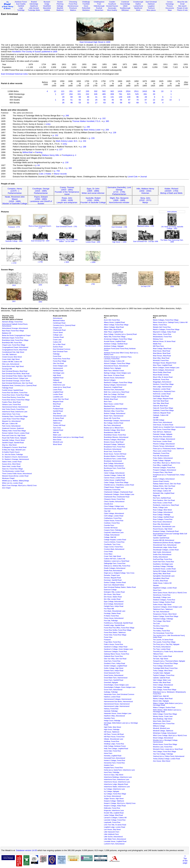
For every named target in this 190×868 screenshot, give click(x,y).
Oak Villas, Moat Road (161, 403)
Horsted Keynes (112, 6)
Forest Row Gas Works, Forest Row (15, 393)
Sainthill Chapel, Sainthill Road (13, 443)
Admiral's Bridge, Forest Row (12, 322)
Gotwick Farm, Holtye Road (114, 671)
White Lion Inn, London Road (12, 483)
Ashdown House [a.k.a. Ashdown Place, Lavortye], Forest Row (118, 358)
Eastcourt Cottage (110, 590)
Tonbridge (21, 10)
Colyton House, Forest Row (114, 521)
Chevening (73, 2)
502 (104, 91)
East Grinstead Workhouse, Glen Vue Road (17, 383)
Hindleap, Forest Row (111, 741)
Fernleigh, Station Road (112, 613)
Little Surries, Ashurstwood (113, 837)
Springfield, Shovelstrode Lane (164, 576)
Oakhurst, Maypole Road (162, 413)
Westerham (99, 10)
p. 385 (106, 121)
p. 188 (83, 147)
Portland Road (58, 409)
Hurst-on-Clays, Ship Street (114, 775)
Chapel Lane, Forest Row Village (14, 345)
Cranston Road (58, 337)
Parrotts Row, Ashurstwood (163, 437)
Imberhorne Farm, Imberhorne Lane (116, 779)
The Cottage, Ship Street (162, 621)
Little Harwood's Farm (112, 832)
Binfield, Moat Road (111, 399)
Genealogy (170, 4)
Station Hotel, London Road (12, 462)
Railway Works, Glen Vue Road (164, 486)
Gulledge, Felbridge (111, 692)
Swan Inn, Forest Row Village (12, 469)
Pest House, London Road (162, 441)
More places (151, 10)
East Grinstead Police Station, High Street (17, 376)
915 (129, 94)
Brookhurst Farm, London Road (115, 459)
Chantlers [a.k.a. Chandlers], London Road (119, 485)
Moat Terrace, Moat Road (162, 356)
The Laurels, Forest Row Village (164, 642)
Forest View (108, 637)
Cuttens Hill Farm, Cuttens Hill (115, 559)
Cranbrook (125, 2)
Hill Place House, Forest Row (114, 737)
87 (146, 100)
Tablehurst (57, 423)
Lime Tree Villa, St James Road (115, 825)
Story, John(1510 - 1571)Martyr (145, 200)
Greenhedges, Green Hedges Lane (116, 685)
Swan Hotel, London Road (11, 466)
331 (79, 94)
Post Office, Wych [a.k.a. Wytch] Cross (167, 463)
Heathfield (47, 6)
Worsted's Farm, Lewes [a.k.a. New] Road (168, 749)
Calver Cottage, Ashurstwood (114, 473)
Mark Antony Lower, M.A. (67, 141)
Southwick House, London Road (164, 569)
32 (88, 100)
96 (138, 97)
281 (145, 94)
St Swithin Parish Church (11, 452)
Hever (86, 6)
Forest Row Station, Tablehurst (115, 632)
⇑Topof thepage (185, 860)
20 (154, 94)
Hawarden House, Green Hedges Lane (118, 713)
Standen (156, 585)
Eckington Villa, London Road (114, 592)
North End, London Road (162, 394)
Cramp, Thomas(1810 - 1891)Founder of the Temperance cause (67, 191)
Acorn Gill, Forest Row (112, 320)
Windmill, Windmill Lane (161, 728)
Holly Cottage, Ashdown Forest (115, 746)
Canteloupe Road (59, 323)
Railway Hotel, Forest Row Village (14, 431)
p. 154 (83, 141)
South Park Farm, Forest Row (164, 562)
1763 (119, 284)
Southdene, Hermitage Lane (163, 564)
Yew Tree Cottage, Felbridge (163, 754)
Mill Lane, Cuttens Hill (10, 424)
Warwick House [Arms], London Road (15, 476)
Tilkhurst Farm (158, 654)
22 (154, 100)
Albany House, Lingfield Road (114, 322)
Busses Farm (109, 471)
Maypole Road (58, 401)
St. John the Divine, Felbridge (12, 454)
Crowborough (138, 2)
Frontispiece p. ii (69, 155)
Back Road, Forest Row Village (13, 331)
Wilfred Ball (27, 152)
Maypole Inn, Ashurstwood (11, 421)
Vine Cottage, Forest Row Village (165, 690)
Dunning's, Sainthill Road (113, 580)
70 (138, 100)
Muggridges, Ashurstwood (162, 382)
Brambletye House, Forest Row (115, 435)
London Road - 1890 (93, 241)
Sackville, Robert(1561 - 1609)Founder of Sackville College (93, 200)
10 (162, 91)
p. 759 (57, 171)
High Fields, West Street (112, 727)
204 (71, 94)
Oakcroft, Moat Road (160, 406)
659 (112, 94)
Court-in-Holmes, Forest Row (114, 542)
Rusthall (99, 8)
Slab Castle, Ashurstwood (162, 552)
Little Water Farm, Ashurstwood (115, 839)
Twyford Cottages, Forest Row (164, 675)
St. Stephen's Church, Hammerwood (15, 457)
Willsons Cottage (159, 726)
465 (104, 94)
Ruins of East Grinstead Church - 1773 (40, 226)
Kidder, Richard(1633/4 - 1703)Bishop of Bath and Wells (171, 191)
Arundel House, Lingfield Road (115, 341)
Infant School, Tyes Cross (11, 414)
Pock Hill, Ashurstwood (161, 456)
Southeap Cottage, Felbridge (163, 566)
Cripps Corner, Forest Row (113, 547)
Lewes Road (57, 390)
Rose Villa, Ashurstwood (162, 524)
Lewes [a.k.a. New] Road (62, 387)
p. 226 (92, 138)
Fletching (60, 4)
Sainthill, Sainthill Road (161, 538)
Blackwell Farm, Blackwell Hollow (116, 409)
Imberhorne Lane (59, 385)
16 (154, 103)
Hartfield (21, 6)
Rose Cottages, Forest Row (163, 519)
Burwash (47, 2)
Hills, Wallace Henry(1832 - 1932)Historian (145, 191)
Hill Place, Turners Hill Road (114, 734)
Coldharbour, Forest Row (113, 518)
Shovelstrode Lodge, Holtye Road (165, 547)
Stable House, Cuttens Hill (162, 583)
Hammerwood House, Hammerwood (117, 704)
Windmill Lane (58, 442)
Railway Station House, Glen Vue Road (167, 484)
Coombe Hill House (111, 528)
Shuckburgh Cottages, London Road (166, 550)
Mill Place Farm (158, 346)
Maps (170, 10)
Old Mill (156, 418)
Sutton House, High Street (162, 604)
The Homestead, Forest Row (163, 633)
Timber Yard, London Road (162, 656)
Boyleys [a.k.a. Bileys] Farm (114, 428)
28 (146, 97)
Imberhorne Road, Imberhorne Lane (15, 412)
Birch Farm (108, 401)
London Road (58, 394)
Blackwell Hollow (59, 321)
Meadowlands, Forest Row (162, 337)
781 (120, 94)
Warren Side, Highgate (161, 701)
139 (129, 97)
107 (63, 94)
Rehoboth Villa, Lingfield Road (164, 493)
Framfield (86, 4)
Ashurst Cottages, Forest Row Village (117, 363)
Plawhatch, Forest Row (161, 453)
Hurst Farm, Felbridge (112, 772)
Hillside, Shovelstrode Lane (113, 739)
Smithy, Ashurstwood (160, 557)
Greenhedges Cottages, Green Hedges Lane (120, 687)
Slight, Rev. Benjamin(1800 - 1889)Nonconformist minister (119, 200)
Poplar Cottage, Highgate (162, 460)
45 (113, 100)
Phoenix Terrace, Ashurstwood (164, 446)
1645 (40, 284)
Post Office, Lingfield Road (162, 465)
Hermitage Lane (59, 373)
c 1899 (93, 261)
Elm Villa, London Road (112, 599)
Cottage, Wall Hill (110, 537)
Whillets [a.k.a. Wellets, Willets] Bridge (16, 481)
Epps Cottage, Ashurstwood (114, 601)
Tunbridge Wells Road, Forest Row (165, 668)
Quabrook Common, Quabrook (13, 428)
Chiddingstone (99, 2)
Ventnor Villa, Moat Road (162, 682)
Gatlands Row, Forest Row (113, 656)
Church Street (58, 332)
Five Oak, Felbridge (111, 621)
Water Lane (57, 435)
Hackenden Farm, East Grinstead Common (119, 694)
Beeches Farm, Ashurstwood (114, 390)
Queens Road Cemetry (161, 481)
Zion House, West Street (162, 761)
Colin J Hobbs (45, 174)
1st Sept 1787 (146, 285)
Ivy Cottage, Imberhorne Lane (114, 789)
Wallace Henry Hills (50, 155)
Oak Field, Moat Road (161, 401)
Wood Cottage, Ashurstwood (163, 738)
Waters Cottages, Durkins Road (164, 707)
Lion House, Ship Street (112, 829)
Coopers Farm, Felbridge (113, 530)
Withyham (125, 10)
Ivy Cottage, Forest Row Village (115, 794)
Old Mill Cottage (159, 420)
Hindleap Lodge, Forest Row (114, 744)
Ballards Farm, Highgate (112, 368)
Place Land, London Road (162, 451)
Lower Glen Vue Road (61, 399)
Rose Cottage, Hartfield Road (163, 517)
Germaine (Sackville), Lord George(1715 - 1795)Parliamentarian (119, 191)
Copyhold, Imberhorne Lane (114, 532)
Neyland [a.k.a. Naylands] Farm (164, 391)
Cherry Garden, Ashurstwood (114, 501)
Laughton (151, 6)
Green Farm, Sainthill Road (113, 680)
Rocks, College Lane (160, 507)
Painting (39, 152)
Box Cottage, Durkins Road (113, 423)
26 (63, 100)
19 (162, 100)
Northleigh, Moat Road (161, 396)
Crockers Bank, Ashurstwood (114, 549)
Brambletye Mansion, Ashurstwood (116, 437)
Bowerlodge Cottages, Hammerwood (117, 421)
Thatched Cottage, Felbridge (163, 619)
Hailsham (151, 4)
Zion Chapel (6, 488)
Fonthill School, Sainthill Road (13, 390)
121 (63, 91)
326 (96, 94)
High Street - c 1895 (119, 241)
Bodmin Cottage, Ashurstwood (115, 413)
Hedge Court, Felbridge (112, 721)
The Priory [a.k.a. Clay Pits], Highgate (166, 644)
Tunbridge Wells (34, 10)
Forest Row (73, 4)
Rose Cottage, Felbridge (162, 515)
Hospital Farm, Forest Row (113, 768)
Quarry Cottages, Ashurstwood (164, 479)
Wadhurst (60, 10)
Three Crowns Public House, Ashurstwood (17, 474)
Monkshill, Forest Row (161, 360)
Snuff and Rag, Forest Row (163, 559)
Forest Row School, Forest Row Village (16, 400)
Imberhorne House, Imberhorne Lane (117, 782)
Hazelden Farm (109, 718)
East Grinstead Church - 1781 (67, 226)
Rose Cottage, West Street (162, 510)
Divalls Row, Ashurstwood (113, 571)
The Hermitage (158, 628)
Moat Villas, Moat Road (161, 358)
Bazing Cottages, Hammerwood (115, 385)
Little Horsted (34, 8)
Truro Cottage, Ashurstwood (163, 666)
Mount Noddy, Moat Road (162, 372)
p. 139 (113, 133)
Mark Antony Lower (92, 130)
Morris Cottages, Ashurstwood (164, 370)
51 (71, 100)
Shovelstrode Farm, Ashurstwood (165, 545)
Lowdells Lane (58, 397)
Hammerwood (58, 368)
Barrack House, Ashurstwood (114, 378)
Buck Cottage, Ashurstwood (114, 463)
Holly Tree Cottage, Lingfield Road (116, 749)
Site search (182, 6)
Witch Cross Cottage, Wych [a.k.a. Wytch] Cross (170, 735)
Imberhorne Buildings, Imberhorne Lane (118, 777)
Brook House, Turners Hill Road (115, 454)
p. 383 (69, 168)
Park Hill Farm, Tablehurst (162, 432)
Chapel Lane (57, 328)
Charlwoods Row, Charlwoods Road (117, 497)
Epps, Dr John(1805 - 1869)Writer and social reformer (93, 191)
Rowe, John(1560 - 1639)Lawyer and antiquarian (67, 200)
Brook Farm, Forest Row (113, 451)
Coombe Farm (109, 525)
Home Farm (108, 753)
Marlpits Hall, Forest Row (162, 327)
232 (87, 94)
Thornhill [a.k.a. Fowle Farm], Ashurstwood (168, 651)
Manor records (60, 174)
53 (80, 103)
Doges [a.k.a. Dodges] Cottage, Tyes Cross (119, 573)
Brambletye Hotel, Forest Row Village (15, 340)
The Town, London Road (162, 649)
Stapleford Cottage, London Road (165, 588)
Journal (144, 177)
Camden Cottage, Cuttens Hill (114, 475)
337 (79, 91)
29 (63, 97)
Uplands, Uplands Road (161, 678)
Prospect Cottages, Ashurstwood (165, 470)
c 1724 (14, 262)
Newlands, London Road (162, 389)
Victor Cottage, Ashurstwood (163, 685)
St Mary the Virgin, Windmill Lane (14, 450)
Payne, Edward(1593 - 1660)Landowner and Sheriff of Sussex (41, 200)
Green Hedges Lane (60, 366)
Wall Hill (56, 432)
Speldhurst (138, 8)
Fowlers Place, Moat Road (11, 402)
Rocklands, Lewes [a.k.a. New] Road (166, 505)
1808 (172, 286)
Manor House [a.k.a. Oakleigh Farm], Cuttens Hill (170, 322)
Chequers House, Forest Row (114, 499)
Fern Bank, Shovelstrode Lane (115, 611)
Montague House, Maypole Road (165, 363)
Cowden (112, 2)
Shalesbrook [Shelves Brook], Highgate (167, 543)
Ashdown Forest (21, 2)
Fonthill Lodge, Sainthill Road (114, 625)
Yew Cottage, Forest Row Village (165, 751)
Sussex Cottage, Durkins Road (164, 602)
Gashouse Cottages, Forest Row (115, 651)
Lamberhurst (138, 6)
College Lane (58, 335)
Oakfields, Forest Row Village (163, 410)
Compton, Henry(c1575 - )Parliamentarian (15, 191)
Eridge (47, 4)
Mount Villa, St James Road (163, 377)
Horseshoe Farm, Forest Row (114, 763)
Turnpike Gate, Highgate (162, 673)
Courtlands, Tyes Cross (112, 544)
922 (112, 91)
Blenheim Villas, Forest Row (114, 411)
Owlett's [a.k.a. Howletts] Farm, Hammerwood (169, 427)
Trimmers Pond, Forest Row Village (166, 663)
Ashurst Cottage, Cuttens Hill (114, 361)
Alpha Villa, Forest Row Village (115, 337)
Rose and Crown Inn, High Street (14, 435)
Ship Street (57, 413)
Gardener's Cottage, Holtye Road (116, 647)
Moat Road (57, 404)
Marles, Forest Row (160, 325)
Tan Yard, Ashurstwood (161, 612)
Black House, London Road (114, 404)
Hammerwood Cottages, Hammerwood (118, 699)
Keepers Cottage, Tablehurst (114, 801)
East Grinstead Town (60, 351)
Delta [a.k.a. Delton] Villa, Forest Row (117, 566)
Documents (170, 8)
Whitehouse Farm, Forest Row (164, 724)
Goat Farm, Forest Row (112, 661)
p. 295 (87, 127)
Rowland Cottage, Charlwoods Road (166, 531)
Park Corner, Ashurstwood (11, 426)
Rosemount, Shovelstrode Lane (164, 526)
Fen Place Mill (109, 609)
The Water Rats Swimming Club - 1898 (172, 240)
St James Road (58, 418)
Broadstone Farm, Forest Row (115, 447)
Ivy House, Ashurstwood (112, 796)
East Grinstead (151, 2)
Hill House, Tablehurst (112, 732)
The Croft (156, 624)
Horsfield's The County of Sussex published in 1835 (35, 52)
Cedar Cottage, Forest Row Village (116, 482)
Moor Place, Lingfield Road (163, 365)
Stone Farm (157, 590)
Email (182, 4)
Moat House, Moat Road (162, 351)
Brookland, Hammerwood (113, 461)
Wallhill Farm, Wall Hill (161, 696)
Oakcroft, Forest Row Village (163, 408)
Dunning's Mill (7, 369)
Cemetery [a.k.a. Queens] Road (64, 325)
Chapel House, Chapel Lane (114, 487)
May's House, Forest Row (162, 334)
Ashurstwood (58, 318)
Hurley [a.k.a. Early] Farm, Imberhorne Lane (119, 770)
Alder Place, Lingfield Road (113, 332)
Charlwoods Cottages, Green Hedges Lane (119, 494)
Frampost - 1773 (14, 226)
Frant (99, 4)
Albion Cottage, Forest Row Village (116, 325)
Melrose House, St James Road (164, 341)
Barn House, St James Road (114, 375)
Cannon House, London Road (114, 478)
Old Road (56, 406)
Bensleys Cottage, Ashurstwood (115, 397)
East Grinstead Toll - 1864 (40, 240)
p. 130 (66, 162)
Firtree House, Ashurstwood (114, 618)
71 (146, 103)
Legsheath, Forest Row (112, 822)
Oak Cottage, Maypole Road (163, 399)
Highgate (56, 380)
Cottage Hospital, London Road (115, 540)
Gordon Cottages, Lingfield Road (115, 666)
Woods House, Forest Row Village (165, 744)
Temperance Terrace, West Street (165, 614)
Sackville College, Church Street (13, 440)
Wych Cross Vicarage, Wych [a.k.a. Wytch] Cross (19, 485)
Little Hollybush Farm (111, 834)
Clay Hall (107, 511)
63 (105, 103)
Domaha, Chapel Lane (112, 575)
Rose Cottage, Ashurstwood (163, 512)
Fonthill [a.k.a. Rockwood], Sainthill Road (118, 623)
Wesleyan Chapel (8, 478)
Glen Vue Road (58, 363)
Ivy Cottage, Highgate (111, 791)
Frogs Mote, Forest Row (112, 642)
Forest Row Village (60, 361)
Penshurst (73, 8)
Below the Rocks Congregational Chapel (16, 335)
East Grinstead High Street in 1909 (95, 41)
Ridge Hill (156, 496)
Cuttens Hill (57, 342)
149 (120, 97)
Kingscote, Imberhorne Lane (114, 810)
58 (121, 103)
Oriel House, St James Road (163, 425)
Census (170, 2)
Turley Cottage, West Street (163, 671)
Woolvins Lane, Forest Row (163, 747)
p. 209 (106, 130)
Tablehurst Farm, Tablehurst (163, 609)
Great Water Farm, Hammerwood (116, 678)
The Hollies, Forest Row (161, 631)
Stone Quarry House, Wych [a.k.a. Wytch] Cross (170, 593)
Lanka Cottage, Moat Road (113, 815)
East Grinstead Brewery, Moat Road (15, 371)
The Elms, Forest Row (161, 626)
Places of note (182, 10)
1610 (14, 284)
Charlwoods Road (59, 330)
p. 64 (38, 165)
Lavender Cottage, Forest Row (115, 820)
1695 (67, 284)
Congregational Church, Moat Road (15, 350)
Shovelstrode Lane (60, 416)
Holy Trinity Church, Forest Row (13, 409)
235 (87, 91)
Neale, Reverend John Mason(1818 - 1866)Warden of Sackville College (15, 200)
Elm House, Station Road (113, 597)
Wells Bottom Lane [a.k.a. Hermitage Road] (68, 437)
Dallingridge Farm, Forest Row (115, 563)
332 (96, 91)
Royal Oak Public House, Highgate (14, 438)
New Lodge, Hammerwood (162, 387)
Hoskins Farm (109, 765)
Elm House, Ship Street (112, 594)
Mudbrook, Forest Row (161, 379)
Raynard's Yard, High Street (163, 488)
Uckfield (47, 10)
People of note (182, 8)
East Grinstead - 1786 (119, 226)
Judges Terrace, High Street (114, 799)
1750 (93, 283)
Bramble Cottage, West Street (114, 430)
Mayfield (60, 8)
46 (71, 103)
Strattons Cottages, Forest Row (164, 600)
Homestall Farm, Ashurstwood (114, 758)
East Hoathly (21, 4)
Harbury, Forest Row (111, 709)
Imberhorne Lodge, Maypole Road (116, 784)
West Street (57, 440)
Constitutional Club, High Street (13, 352)
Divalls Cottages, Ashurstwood (115, 568)
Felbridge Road (7, 388)
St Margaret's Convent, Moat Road (14, 447)
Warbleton (86, 10)
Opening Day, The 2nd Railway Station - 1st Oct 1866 (67, 240)
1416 (120, 91)
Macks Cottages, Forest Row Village (166, 320)
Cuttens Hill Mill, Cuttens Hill (12, 362)
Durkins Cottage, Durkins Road (115, 582)
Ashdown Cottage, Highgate (114, 346)
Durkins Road (58, 347)
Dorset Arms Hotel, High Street (13, 366)
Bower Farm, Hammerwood (114, 416)
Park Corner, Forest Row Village (164, 429)
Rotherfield (86, 8)
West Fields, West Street (162, 721)
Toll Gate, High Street (161, 659)
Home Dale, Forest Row (112, 751)
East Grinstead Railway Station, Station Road (120, 587)
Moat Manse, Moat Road (162, 353)
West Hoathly (112, 10)
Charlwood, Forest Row (112, 490)
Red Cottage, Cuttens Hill (162, 491)
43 (113, 103)
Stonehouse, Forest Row (162, 595)
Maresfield (47, 8)
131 (112, 97)
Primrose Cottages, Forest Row (164, 468)
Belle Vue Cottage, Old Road (114, 394)
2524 (128, 91)
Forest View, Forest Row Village (115, 635)
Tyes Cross (57, 428)
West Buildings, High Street (163, 719)
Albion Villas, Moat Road (113, 329)
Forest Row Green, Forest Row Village (16, 395)
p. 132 (55, 135)
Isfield (125, 6)
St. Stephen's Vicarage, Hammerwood (15, 459)
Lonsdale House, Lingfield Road (115, 841)
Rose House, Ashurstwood (162, 522)
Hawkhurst (34, 6)
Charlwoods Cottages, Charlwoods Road (118, 492)
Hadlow (138, 4)
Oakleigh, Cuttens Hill (161, 415)
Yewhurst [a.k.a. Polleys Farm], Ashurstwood (169, 756)
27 (96, 103)
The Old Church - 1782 (93, 225)
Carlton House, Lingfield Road (114, 480)
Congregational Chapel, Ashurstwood (15, 347)
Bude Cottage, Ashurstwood (114, 466)
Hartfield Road (58, 371)
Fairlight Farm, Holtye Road (114, 606)
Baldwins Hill (7, 333)
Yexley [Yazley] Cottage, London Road (166, 759)
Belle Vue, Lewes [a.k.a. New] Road (117, 392)
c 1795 (40, 261)
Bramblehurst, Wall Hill (112, 432)
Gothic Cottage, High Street (114, 668)
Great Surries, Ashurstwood (114, 675)
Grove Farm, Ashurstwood (113, 690)
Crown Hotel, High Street (11, 359)
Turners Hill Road (59, 425)
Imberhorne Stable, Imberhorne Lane (117, 787)
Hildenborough (99, 6)
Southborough (125, 8)
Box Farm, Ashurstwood (112, 425)
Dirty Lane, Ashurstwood (11, 364)
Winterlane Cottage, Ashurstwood (165, 733)
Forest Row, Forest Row (61, 359)
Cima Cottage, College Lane (114, 506)
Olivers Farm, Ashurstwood (163, 422)
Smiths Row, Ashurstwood (162, 554)
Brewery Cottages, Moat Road (115, 440)
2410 (145, 91)
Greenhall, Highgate (111, 682)
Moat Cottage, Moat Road (162, 349)
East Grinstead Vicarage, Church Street (16, 381)
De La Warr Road (59, 344)
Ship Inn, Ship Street (9, 445)
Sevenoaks (112, 8)
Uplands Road (58, 430)
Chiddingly (86, 2)
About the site (182, 2)
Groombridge (125, 4)
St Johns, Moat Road (160, 581)
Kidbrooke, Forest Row (112, 808)
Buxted (60, 2)
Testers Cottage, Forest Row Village (166, 616)
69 (71, 97)
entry (48, 124)
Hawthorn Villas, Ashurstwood (114, 716)
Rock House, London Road (163, 503)
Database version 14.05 (26, 850)
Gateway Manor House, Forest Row (116, 654)
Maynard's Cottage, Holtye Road (164, 332)
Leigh (21, 8)
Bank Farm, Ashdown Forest (114, 371)
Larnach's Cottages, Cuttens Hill (115, 818)
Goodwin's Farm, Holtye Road (114, 663)
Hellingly (60, 6)
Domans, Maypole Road (112, 578)
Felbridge (56, 354)
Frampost (107, 640)
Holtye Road (57, 382)
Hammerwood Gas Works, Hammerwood (118, 701)
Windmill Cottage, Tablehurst (163, 731)
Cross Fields (108, 551)
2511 (136, 91)
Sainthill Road (58, 411)
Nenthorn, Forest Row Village (163, 384)
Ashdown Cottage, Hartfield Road (116, 344)
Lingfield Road (58, 392)
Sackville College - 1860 (14, 240)
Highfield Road (58, 378)
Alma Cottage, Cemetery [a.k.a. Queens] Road (120, 334)
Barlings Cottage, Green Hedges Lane (117, 373)
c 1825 (67, 261)
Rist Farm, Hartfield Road (162, 498)
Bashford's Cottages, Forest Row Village (118, 382)
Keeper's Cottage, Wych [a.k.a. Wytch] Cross (120, 803)
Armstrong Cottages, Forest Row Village (118, 339)
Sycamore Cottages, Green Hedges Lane (168, 607)
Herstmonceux (73, 6)
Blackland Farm (109, 406)
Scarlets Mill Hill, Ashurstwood (164, 540)
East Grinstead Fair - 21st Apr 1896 (146, 240)
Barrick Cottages (110, 380)
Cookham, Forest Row (112, 523)
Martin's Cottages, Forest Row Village (166, 329)
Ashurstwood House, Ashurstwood (116, 366)
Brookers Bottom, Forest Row (114, 456)
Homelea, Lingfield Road (113, 756)
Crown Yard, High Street (112, 556)
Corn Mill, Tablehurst (9, 354)
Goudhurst (112, 4)
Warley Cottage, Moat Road (163, 699)
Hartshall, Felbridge (111, 711)
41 (96, 97)
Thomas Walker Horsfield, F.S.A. (87, 121)
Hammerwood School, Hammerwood (15, 407)
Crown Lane (57, 340)
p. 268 (66, 116)
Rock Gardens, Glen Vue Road (164, 500)
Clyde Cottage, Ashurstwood (114, 513)
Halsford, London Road (112, 697)
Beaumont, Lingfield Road (113, 387)
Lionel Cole (133, 177)
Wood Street (57, 444)
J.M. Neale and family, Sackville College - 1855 (172, 227)
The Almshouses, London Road (13, 471)
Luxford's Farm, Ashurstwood (114, 844)
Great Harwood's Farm (112, 673)
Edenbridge (34, 4)
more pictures (172, 212)
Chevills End (108, 504)
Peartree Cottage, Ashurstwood (164, 439)
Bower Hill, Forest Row (112, 418)
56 (154, 91)
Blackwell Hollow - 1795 (146, 225)
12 (55, 91)
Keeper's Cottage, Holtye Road (115, 806)
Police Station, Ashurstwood (163, 458)
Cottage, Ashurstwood (112, 535)
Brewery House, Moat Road (114, 442)
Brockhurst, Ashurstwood (113, 449)
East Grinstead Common (62, 349)
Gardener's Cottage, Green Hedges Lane (118, 649)
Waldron (73, 10)
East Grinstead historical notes (14, 74)
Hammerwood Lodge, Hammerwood (117, 706)
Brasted (34, 2)
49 (88, 97)
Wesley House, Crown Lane (163, 716)
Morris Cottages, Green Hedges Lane (166, 368)
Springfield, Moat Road (161, 578)
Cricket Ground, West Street (12, 357)
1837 (14, 300)
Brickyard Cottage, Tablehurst (114, 444)
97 (129, 100)
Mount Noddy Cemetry (161, 375)
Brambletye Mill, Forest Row (12, 343)
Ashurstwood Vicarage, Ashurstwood (15, 328)
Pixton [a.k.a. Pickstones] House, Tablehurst (168, 449)
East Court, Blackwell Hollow (114, 585)
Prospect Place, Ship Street (163, 472)
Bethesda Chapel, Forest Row (13, 338)
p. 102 (103, 118)
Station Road (58, 421)
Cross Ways (108, 554)
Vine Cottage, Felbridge (161, 687)
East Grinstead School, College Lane (15, 378)
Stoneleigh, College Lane (162, 597)
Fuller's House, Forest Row (113, 644)
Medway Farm (158, 339)
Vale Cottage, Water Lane (162, 680)
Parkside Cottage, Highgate (163, 434)
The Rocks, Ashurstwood (162, 647)
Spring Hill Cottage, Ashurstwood (165, 571)
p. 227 (60, 149)
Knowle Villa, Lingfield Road (114, 813)
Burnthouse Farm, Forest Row (115, 468)
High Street (57, 375)
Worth (138, 10)
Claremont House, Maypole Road (116, 509)
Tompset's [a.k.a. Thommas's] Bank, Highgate (169, 661)
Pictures (170, 6)
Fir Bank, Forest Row (111, 616)
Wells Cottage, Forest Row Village (165, 714)
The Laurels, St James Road (163, 640)
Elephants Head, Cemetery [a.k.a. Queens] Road (19, 385)
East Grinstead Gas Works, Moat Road (16, 374)
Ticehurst (151, 8)
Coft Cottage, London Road (114, 516)
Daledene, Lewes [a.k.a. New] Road (117, 561)
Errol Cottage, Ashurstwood (114, 604)
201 (71, 91)
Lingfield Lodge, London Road (114, 827)
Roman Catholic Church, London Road (16, 433)
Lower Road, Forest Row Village (13, 419)
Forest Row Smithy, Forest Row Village (118, 630)
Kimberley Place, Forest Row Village (15, 416)
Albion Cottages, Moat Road (114, 327)
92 (129, 103)
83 (105, 97)
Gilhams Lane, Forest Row (11, 404)
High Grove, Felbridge (112, 729)
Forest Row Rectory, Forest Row (14, 397)
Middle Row (157, 344)
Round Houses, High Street (163, 529)
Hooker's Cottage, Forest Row (114, 760)
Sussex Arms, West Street (11, 464)
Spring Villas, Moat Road (162, 574)
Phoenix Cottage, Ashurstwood (164, 444)
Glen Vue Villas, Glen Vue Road (115, 659)
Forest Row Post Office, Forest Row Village (119, 628)
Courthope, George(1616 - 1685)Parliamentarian (41, 191)
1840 (40, 301)
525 (137, 94)
